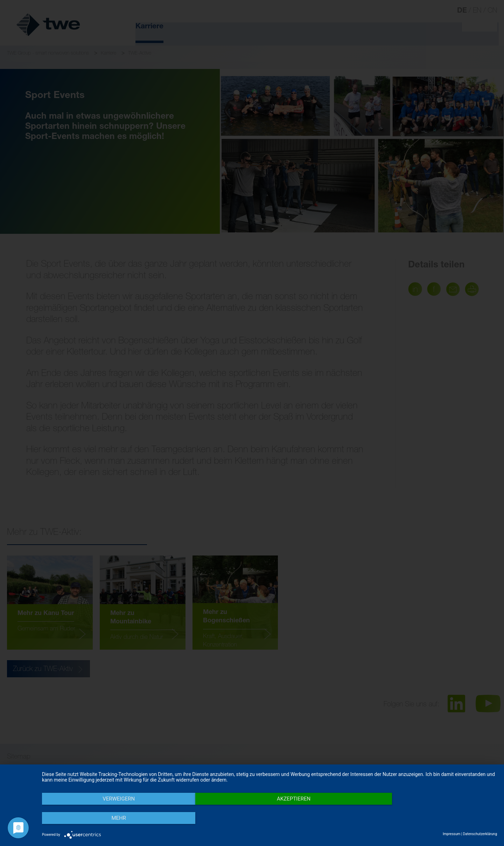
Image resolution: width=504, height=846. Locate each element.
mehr (429, 818)
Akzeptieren (269, 818)
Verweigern (110, 818)
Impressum (451, 834)
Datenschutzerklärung (480, 834)
